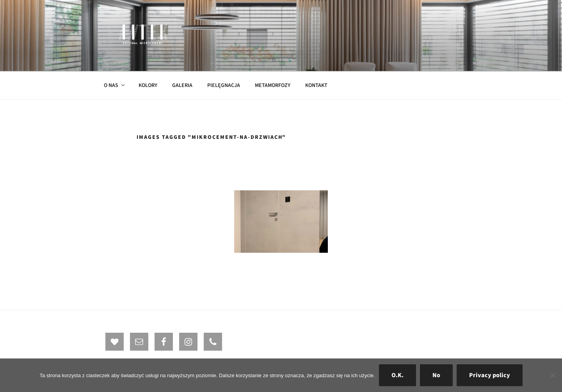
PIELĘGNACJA (224, 85)
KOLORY (148, 85)
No (436, 375)
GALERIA (182, 85)
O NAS (115, 85)
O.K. (397, 375)
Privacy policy (490, 375)
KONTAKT (316, 85)
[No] (552, 375)
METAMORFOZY (273, 85)
